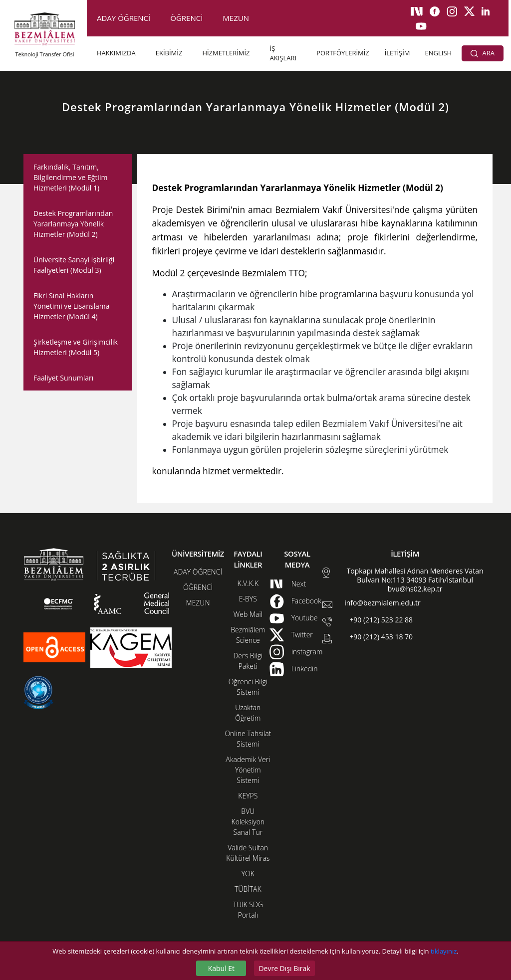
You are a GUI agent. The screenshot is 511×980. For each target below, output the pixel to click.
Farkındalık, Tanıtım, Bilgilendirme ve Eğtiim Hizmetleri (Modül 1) (70, 177)
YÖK (248, 874)
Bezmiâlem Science (248, 635)
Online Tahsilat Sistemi (248, 739)
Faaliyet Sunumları (63, 378)
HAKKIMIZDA (116, 53)
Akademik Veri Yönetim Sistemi (248, 770)
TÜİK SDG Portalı (248, 910)
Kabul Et (221, 968)
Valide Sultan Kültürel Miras (248, 853)
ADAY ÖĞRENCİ (124, 18)
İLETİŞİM (397, 53)
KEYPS (248, 796)
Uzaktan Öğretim (248, 713)
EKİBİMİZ (169, 53)
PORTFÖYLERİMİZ (343, 53)
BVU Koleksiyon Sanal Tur (248, 822)
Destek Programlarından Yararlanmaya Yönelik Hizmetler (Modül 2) (73, 224)
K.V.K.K (248, 583)
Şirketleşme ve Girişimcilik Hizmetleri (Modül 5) (76, 347)
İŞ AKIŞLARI (283, 53)
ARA (483, 53)
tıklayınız (444, 951)
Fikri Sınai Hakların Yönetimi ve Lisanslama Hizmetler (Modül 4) (71, 306)
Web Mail (248, 614)
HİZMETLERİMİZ (226, 53)
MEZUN (236, 18)
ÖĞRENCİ (186, 18)
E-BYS (248, 599)
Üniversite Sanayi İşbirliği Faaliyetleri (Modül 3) (74, 265)
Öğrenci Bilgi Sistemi (248, 687)
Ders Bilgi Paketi (248, 661)
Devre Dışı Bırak (284, 968)
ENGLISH (439, 53)
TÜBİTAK (248, 889)
